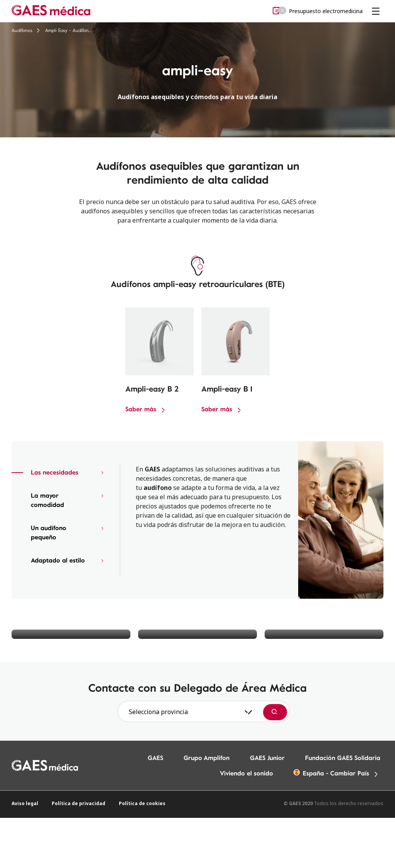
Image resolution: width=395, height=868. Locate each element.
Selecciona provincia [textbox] (158, 712)
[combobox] (189, 712)
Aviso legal (25, 803)
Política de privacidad (78, 803)
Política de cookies (142, 803)
